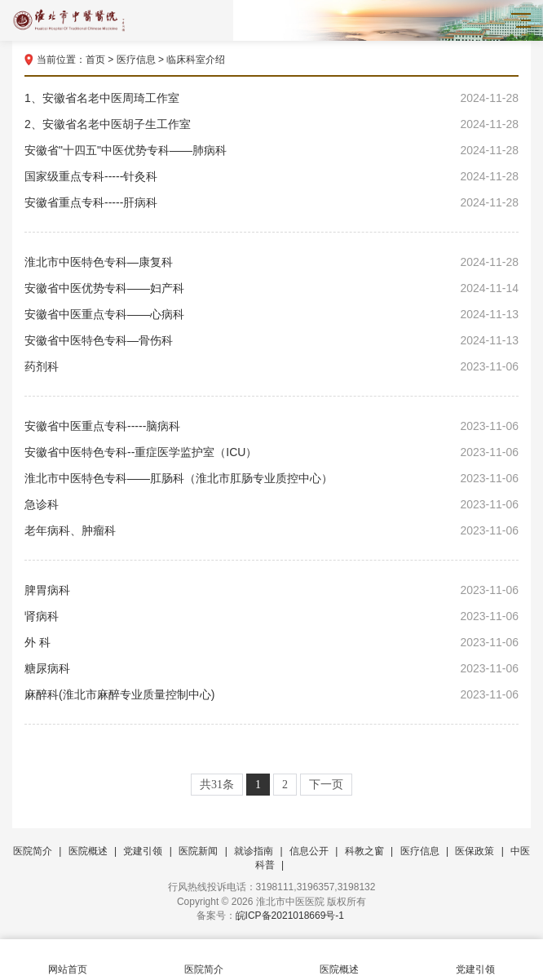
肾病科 (271, 616)
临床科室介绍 (196, 60)
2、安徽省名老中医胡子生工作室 (271, 124)
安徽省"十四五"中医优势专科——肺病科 (271, 150)
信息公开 (309, 851)
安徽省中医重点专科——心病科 (271, 314)
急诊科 (271, 504)
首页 (95, 60)
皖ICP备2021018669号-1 (290, 916)
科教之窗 (364, 851)
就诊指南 (254, 851)
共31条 (217, 785)
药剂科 (271, 366)
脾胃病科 (271, 590)
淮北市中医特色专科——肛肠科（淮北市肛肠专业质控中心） (271, 478)
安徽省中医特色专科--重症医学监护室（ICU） (271, 452)
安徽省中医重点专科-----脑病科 (271, 426)
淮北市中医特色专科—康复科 (271, 262)
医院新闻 (198, 851)
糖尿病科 (271, 668)
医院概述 (88, 851)
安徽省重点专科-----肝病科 (271, 202)
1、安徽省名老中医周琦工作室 (271, 98)
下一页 (326, 785)
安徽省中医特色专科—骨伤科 (271, 340)
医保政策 (475, 851)
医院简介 (33, 851)
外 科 (271, 642)
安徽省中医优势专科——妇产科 (271, 288)
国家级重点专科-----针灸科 (271, 176)
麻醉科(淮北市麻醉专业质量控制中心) (271, 694)
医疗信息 (136, 60)
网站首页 (68, 960)
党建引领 (143, 851)
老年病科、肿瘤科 (271, 530)
